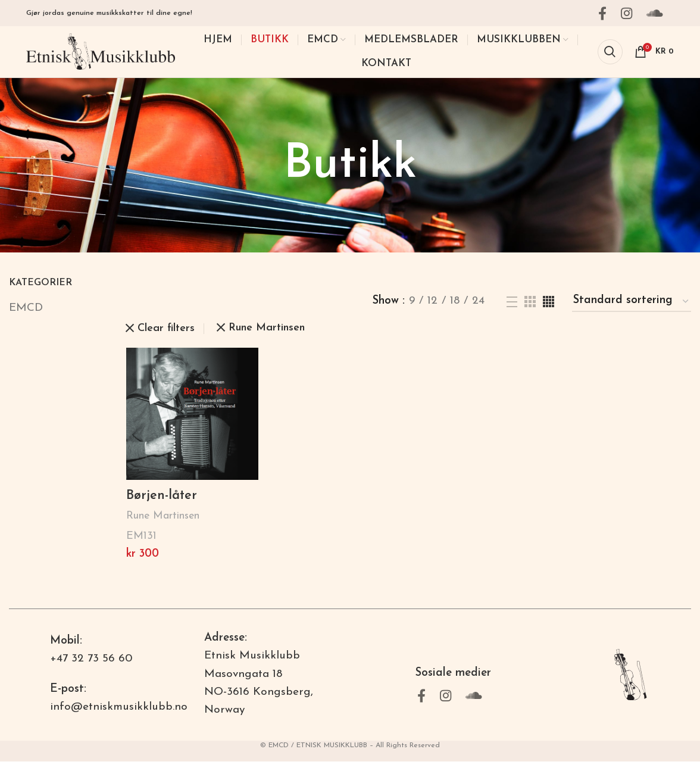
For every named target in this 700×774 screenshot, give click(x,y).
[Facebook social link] (606, 14)
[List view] (512, 314)
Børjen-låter (164, 508)
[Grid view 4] (549, 313)
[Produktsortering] (632, 314)
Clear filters (166, 341)
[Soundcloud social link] (658, 14)
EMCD (26, 320)
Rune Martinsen (163, 528)
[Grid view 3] (530, 313)
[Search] (610, 58)
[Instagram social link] (630, 14)
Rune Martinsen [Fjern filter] (267, 341)
